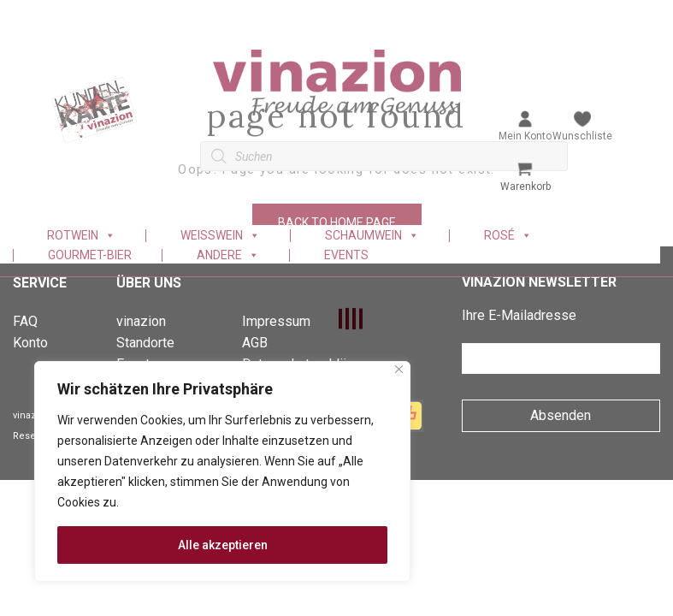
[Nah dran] (399, 369)
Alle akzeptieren (223, 545)
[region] (222, 471)
